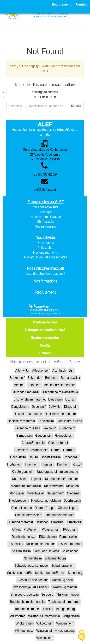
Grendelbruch (64, 436)
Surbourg (47, 595)
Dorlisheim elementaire (60, 414)
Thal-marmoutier (68, 595)
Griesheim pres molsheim (31, 450)
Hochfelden (18, 457)
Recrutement (45, 292)
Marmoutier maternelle (26, 486)
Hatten (56, 450)
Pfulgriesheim (51, 529)
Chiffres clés (45, 222)
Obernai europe (22, 508)
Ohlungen (42, 522)
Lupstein (37, 479)
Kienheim (64, 464)
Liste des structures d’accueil (45, 274)
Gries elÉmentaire (34, 443)
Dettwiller (55, 407)
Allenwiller (22, 371)
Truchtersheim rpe (27, 609)
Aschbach (59, 371)
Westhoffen (18, 616)
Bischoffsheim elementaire (60, 392)
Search (76, 106)
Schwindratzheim (63, 566)
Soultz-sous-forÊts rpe (50, 573)
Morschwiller (35, 493)
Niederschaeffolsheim (46, 501)
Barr (72, 371)
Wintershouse (24, 631)
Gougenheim (44, 436)
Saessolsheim (21, 551)
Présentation (45, 243)
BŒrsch (71, 399)
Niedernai (74, 493)
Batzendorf (17, 378)
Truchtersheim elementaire (28, 602)
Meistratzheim (54, 486)
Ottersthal (58, 522)
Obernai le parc (68, 508)
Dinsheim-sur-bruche (28, 414)
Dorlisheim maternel (21, 421)
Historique (45, 212)
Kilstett (78, 464)
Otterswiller (75, 522)
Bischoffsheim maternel (30, 399)
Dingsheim (71, 407)
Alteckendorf (41, 371)
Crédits (45, 345)
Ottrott (17, 529)
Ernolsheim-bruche (69, 421)
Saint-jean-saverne (46, 551)
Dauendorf (39, 407)
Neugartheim (55, 493)
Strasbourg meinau (64, 587)
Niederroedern (19, 501)
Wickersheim (25, 623)
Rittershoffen (48, 537)
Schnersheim (33, 558)
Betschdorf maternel (25, 392)
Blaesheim (55, 399)
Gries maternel (58, 443)
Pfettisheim (31, 529)
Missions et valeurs (45, 207)
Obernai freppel (45, 508)
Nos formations (45, 281)
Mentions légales (45, 322)
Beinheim (52, 378)
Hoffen (33, 457)
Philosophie (45, 248)
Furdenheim (67, 428)
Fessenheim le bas (27, 428)
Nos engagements (45, 253)
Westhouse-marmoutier (44, 616)
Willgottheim (45, 623)
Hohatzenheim (51, 457)
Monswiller (17, 493)
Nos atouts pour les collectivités (45, 257)
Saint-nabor (70, 551)
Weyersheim (71, 616)
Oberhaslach (72, 501)
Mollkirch (72, 486)
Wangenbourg (65, 609)
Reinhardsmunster (24, 537)
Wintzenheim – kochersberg (55, 631)
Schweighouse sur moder (32, 566)
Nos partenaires (45, 227)
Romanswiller (69, 537)
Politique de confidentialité (45, 330)
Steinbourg (75, 573)
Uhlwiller (47, 609)
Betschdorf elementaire (60, 385)
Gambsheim (24, 436)
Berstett (19, 385)
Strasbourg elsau (62, 580)
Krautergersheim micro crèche (57, 472)
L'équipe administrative (45, 217)
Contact (45, 353)
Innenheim (32, 464)
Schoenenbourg (55, 558)
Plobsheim (70, 529)
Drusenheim (46, 421)
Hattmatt (69, 450)
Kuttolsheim (20, 479)
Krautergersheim (23, 472)
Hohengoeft (71, 457)
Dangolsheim (20, 407)
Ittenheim (48, 464)
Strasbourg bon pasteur (32, 580)
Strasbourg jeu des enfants (31, 587)
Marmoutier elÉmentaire (61, 479)
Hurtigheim (15, 464)
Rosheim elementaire (40, 544)
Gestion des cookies (45, 338)
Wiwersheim (45, 638)
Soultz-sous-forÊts (20, 573)
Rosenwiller (15, 544)
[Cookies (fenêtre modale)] (82, 636)
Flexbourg (49, 428)
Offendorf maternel (20, 522)
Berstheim (34, 385)
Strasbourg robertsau (25, 595)
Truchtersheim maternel (64, 602)
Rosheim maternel (70, 544)
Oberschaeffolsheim (29, 515)
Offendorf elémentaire (60, 515)
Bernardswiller (70, 378)
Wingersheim (65, 623)
